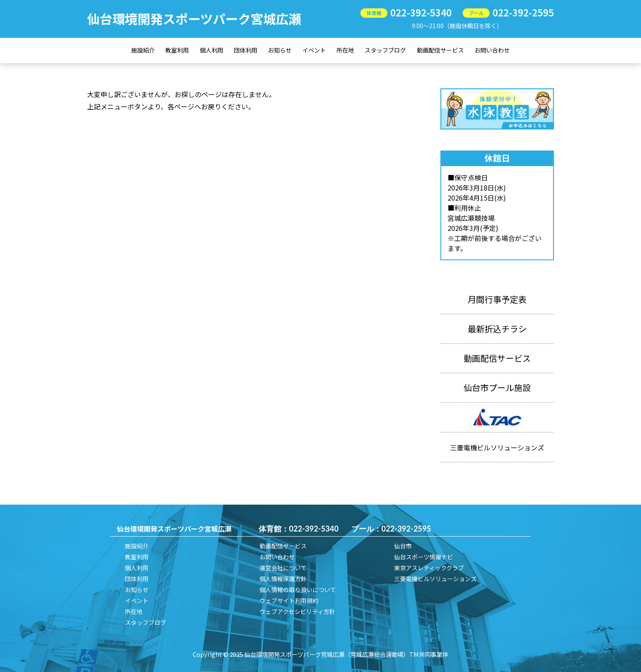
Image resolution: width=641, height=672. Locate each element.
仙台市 (403, 546)
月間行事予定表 (497, 299)
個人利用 (212, 50)
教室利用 (177, 50)
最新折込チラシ (497, 329)
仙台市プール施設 (497, 388)
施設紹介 (143, 50)
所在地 (345, 50)
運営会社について (283, 568)
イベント (314, 50)
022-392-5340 (421, 12)
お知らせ (280, 50)
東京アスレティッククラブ (429, 568)
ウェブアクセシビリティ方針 (297, 611)
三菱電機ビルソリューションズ (435, 579)
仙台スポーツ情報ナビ (424, 557)
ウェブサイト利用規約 (289, 601)
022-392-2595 (523, 12)
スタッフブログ (385, 50)
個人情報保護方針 (283, 579)
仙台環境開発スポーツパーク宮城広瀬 (194, 19)
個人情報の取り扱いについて (298, 590)
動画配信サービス (440, 50)
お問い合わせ (492, 50)
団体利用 (246, 50)
